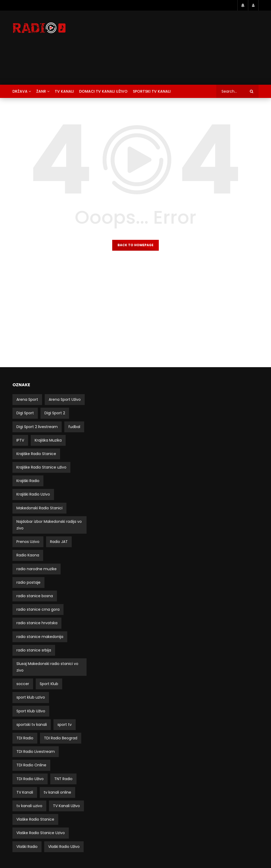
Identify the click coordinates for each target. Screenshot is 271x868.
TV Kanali (64, 91)
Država (20, 91)
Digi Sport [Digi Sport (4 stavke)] (25, 413)
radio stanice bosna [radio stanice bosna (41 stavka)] (35, 596)
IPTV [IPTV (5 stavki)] (20, 440)
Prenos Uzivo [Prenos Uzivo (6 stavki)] (28, 542)
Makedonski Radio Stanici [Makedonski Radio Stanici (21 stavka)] (39, 508)
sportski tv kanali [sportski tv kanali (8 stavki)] (32, 725)
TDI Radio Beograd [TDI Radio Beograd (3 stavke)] (61, 738)
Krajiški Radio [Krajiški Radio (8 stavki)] (28, 481)
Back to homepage (135, 245)
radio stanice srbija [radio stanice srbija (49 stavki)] (34, 650)
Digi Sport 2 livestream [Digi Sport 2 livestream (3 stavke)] (37, 427)
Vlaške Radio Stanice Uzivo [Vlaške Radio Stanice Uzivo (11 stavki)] (41, 833)
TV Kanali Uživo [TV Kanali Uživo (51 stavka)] (66, 806)
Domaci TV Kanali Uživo (103, 91)
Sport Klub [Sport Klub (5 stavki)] (49, 684)
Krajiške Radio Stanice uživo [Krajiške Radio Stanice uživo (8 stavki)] (41, 467)
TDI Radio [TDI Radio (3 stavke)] (25, 738)
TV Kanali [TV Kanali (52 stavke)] (25, 792)
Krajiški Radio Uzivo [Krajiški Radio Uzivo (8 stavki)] (33, 494)
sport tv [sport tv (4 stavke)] (65, 725)
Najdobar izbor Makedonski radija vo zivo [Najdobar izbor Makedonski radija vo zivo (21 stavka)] (49, 525)
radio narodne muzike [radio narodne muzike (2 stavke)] (37, 569)
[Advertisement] (178, 48)
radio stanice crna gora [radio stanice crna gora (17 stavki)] (38, 609)
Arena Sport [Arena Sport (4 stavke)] (27, 399)
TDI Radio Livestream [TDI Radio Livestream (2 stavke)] (36, 752)
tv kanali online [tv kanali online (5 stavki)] (57, 792)
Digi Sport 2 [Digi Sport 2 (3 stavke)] (55, 413)
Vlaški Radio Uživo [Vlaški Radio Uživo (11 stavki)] (64, 847)
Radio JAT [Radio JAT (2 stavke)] (59, 542)
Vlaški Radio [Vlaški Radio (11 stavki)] (27, 847)
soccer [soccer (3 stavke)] (23, 684)
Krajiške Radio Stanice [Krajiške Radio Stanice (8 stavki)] (36, 454)
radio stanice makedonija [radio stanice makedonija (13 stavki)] (40, 637)
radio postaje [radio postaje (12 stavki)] (28, 582)
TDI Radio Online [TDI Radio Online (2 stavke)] (31, 765)
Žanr (41, 91)
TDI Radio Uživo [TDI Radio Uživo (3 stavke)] (30, 779)
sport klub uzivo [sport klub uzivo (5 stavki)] (31, 697)
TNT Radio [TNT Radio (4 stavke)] (63, 779)
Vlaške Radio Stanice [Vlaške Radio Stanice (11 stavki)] (35, 819)
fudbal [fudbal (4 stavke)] (74, 427)
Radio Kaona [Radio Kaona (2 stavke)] (28, 555)
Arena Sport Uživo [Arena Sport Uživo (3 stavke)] (65, 399)
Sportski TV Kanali (152, 91)
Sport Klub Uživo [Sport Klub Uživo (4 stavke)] (31, 711)
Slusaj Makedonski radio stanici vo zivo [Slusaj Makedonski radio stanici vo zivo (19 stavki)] (47, 667)
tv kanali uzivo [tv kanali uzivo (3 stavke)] (29, 806)
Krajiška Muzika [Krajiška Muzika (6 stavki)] (48, 440)
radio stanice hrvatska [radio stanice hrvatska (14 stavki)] (37, 623)
